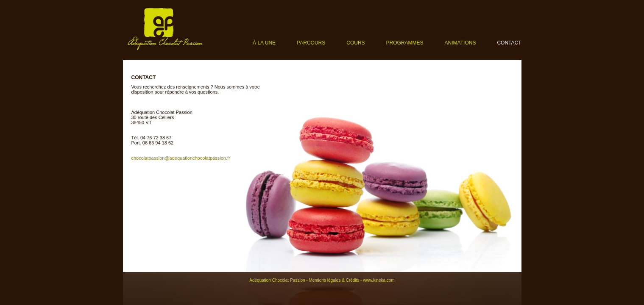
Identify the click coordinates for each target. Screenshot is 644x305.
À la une (264, 43)
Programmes (405, 43)
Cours (355, 43)
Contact (509, 43)
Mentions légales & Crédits (334, 280)
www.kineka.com (379, 280)
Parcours (311, 43)
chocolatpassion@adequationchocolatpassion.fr (181, 158)
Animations (460, 43)
